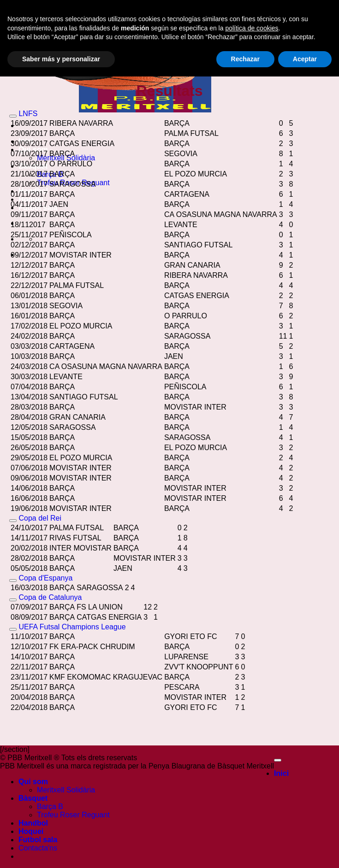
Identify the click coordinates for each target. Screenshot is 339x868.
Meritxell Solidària (66, 790)
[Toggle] (13, 116)
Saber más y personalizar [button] (61, 850)
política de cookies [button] (252, 819)
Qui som (33, 782)
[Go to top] (278, 760)
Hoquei (31, 199)
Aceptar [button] (305, 850)
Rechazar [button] (245, 850)
